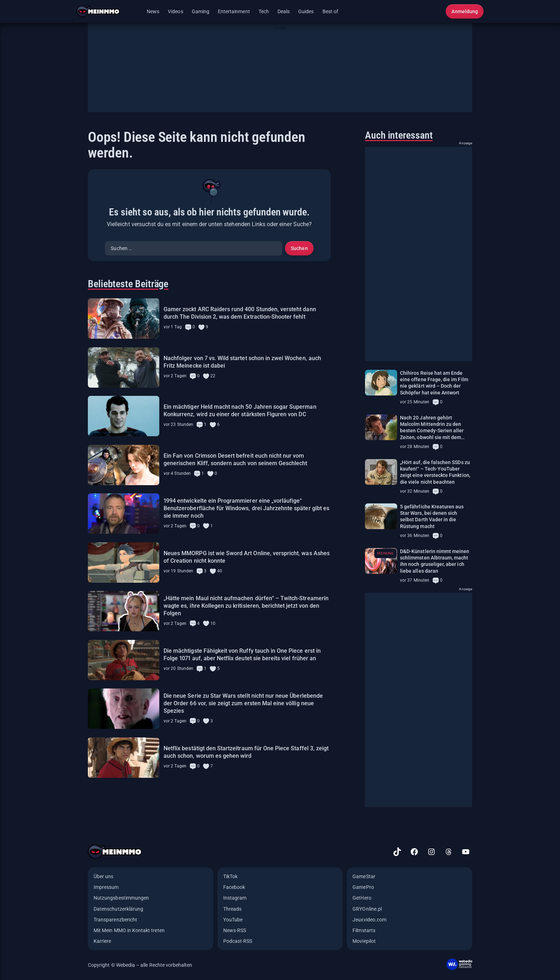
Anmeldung (465, 11)
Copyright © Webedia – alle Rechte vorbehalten (140, 965)
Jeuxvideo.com (369, 920)
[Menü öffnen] (135, 11)
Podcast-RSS (238, 941)
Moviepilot (364, 941)
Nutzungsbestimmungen (121, 898)
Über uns (103, 876)
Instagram (235, 898)
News (153, 11)
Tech (264, 11)
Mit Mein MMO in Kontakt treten (129, 930)
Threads (232, 909)
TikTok (230, 876)
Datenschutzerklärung (118, 909)
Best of (330, 11)
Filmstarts (364, 930)
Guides (306, 11)
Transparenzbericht (115, 920)
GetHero (362, 898)
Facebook (234, 887)
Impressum (106, 887)
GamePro (363, 887)
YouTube (233, 920)
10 (213, 623)
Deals (284, 11)
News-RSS (235, 930)
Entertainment (234, 11)
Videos (175, 11)
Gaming (201, 11)
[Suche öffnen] (436, 11)
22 (213, 376)
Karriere (102, 941)
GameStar (364, 876)
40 (220, 571)
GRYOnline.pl (367, 909)
